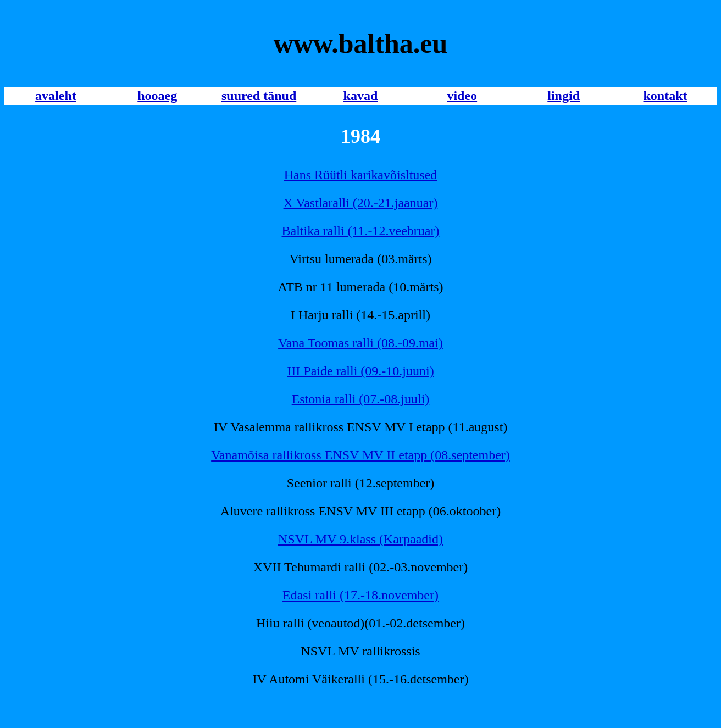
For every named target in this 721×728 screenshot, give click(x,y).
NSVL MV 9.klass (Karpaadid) (360, 539)
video (462, 96)
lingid (564, 96)
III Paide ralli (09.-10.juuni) (360, 371)
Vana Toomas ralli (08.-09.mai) (360, 343)
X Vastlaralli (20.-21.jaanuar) (361, 203)
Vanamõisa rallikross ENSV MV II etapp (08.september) (360, 455)
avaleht (56, 96)
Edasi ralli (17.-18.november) (360, 595)
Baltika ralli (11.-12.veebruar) (361, 231)
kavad (361, 96)
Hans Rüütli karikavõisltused (361, 175)
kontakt (665, 96)
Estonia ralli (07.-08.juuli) (361, 399)
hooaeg (157, 96)
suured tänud (259, 96)
